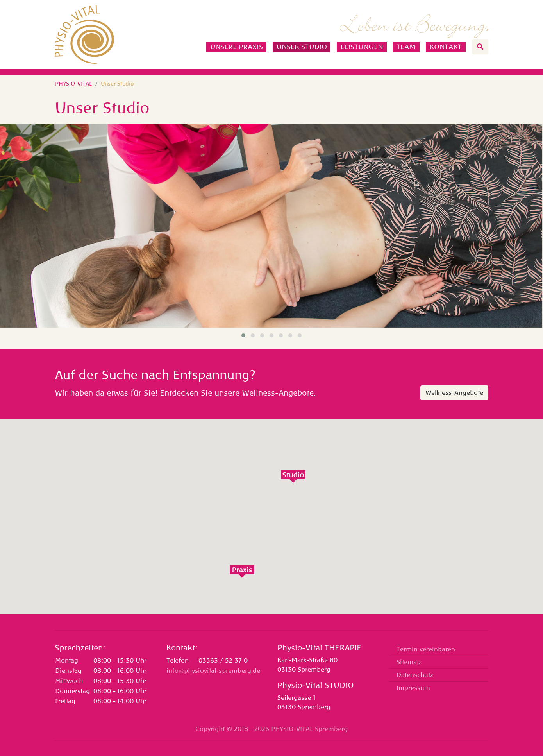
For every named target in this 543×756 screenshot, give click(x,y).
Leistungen (362, 47)
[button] (243, 335)
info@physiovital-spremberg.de (213, 671)
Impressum (413, 688)
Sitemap (409, 662)
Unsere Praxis (237, 47)
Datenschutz (415, 675)
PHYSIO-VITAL (73, 84)
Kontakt (446, 47)
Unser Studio (302, 47)
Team (406, 47)
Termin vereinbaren (426, 649)
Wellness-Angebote (454, 393)
